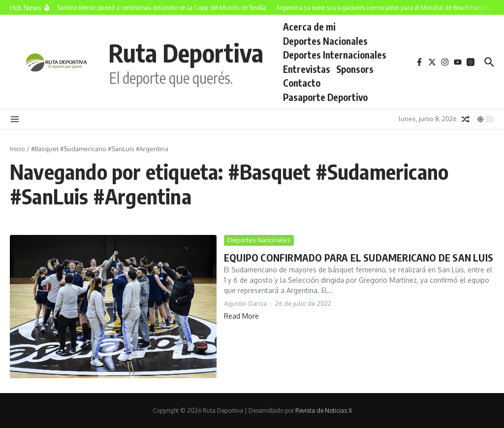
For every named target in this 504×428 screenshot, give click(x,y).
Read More (241, 316)
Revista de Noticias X (324, 411)
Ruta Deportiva (186, 52)
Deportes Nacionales (325, 41)
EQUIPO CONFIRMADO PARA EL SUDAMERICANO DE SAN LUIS (359, 257)
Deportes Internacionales (335, 55)
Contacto (302, 83)
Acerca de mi (309, 27)
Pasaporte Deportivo (325, 97)
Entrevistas (307, 69)
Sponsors (355, 69)
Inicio (17, 149)
